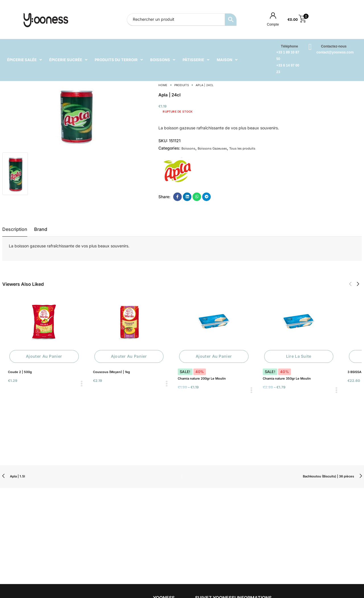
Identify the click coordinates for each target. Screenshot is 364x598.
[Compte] (273, 15)
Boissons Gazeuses (212, 148)
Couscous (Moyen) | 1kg (111, 372)
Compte (273, 24)
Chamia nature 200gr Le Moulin (202, 378)
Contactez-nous (334, 46)
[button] (350, 284)
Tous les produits (242, 148)
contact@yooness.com (335, 52)
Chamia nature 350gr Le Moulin (287, 378)
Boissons (188, 148)
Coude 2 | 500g (20, 372)
